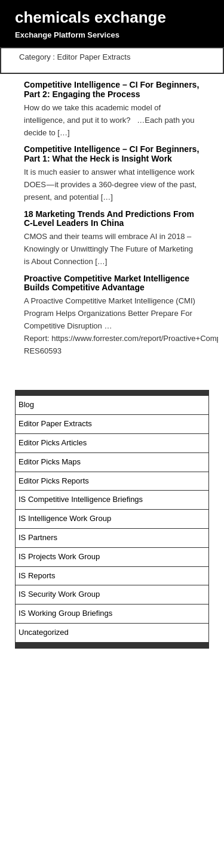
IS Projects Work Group (59, 557)
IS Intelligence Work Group (65, 518)
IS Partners (38, 537)
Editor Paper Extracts (55, 424)
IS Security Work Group (59, 594)
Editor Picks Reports (54, 481)
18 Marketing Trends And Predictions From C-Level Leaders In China (109, 218)
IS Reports (37, 576)
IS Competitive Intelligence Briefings (81, 499)
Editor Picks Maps (50, 462)
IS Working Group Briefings (65, 613)
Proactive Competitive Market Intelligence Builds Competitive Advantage (107, 283)
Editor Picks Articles (53, 443)
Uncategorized (44, 632)
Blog (26, 404)
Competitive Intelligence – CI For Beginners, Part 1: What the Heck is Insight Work (111, 154)
